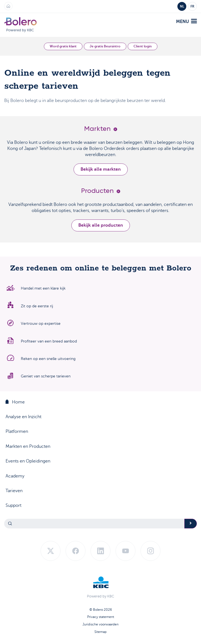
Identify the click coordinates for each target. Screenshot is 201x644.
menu (186, 21)
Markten (101, 129)
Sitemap (100, 632)
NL (182, 6)
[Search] (94, 524)
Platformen (17, 431)
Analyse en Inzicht (23, 417)
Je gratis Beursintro (105, 46)
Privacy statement (101, 617)
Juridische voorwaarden (100, 624)
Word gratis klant (63, 46)
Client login (143, 46)
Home (15, 402)
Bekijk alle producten (101, 225)
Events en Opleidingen (28, 461)
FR (192, 6)
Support (13, 505)
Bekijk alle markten (101, 169)
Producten (101, 191)
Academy (15, 476)
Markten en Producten (28, 446)
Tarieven (14, 491)
